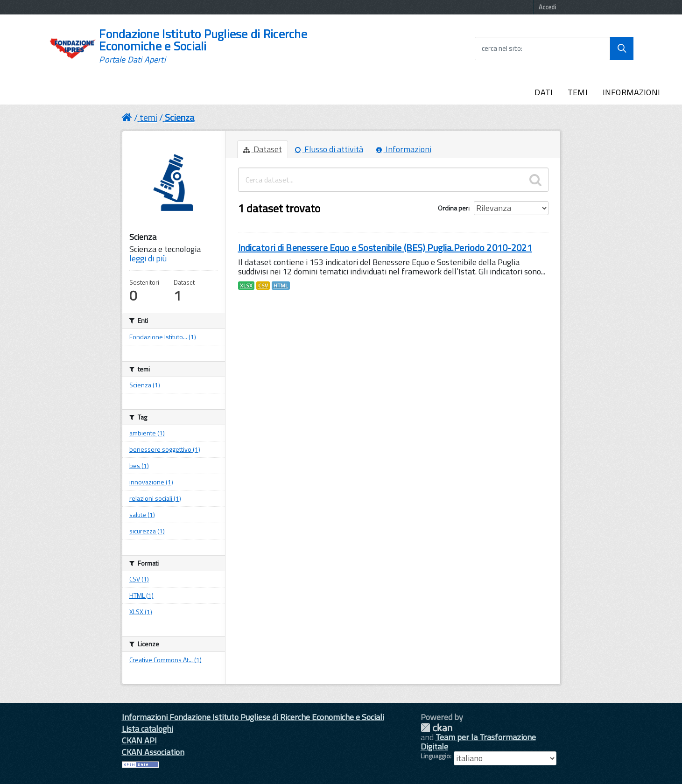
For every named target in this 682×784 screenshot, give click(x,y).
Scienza (180, 117)
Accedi (547, 7)
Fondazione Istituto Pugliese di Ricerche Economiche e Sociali (203, 46)
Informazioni (404, 149)
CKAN (436, 728)
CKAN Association (153, 752)
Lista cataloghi (148, 729)
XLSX (246, 286)
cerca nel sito (501, 49)
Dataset (263, 149)
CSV (263, 286)
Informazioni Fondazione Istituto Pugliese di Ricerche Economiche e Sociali (253, 717)
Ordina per (453, 208)
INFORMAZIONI (631, 92)
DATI (544, 92)
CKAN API (139, 740)
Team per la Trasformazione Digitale (478, 742)
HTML (281, 286)
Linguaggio (435, 756)
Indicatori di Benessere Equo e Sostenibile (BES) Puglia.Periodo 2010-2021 (385, 248)
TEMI (578, 92)
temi (148, 117)
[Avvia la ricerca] (622, 49)
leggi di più (148, 258)
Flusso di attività (329, 149)
